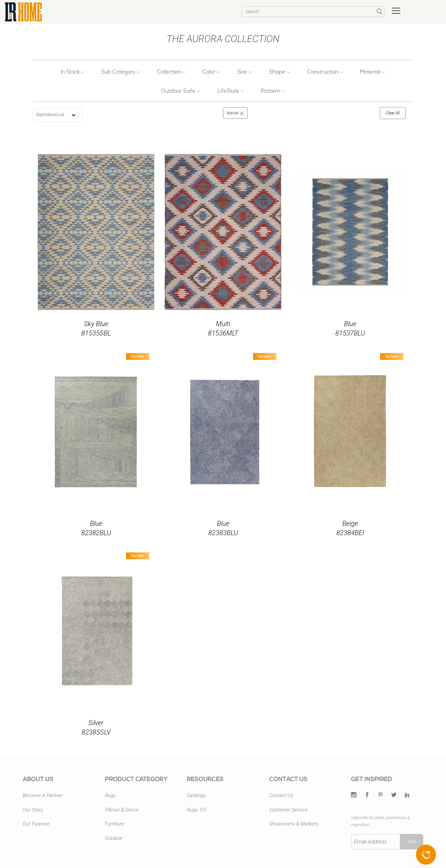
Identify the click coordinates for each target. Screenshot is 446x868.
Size (244, 72)
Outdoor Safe (181, 91)
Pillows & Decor (122, 810)
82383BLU (223, 533)
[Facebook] (367, 795)
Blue (350, 324)
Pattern (273, 91)
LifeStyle (231, 91)
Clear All (393, 113)
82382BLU (96, 533)
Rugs (110, 795)
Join (412, 841)
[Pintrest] (380, 795)
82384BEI (350, 533)
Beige (350, 523)
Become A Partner (43, 795)
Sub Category (121, 72)
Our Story (33, 810)
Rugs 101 (197, 810)
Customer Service (288, 810)
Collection (172, 72)
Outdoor (114, 838)
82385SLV (96, 732)
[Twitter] (354, 795)
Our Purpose (36, 824)
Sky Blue (96, 324)
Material (372, 72)
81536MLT (223, 333)
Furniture (115, 824)
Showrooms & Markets (294, 824)
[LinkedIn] (407, 795)
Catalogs (196, 795)
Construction (325, 72)
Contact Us (281, 795)
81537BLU (350, 333)
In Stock (73, 72)
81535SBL (96, 333)
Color (212, 72)
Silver (96, 723)
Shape (279, 72)
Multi (223, 324)
